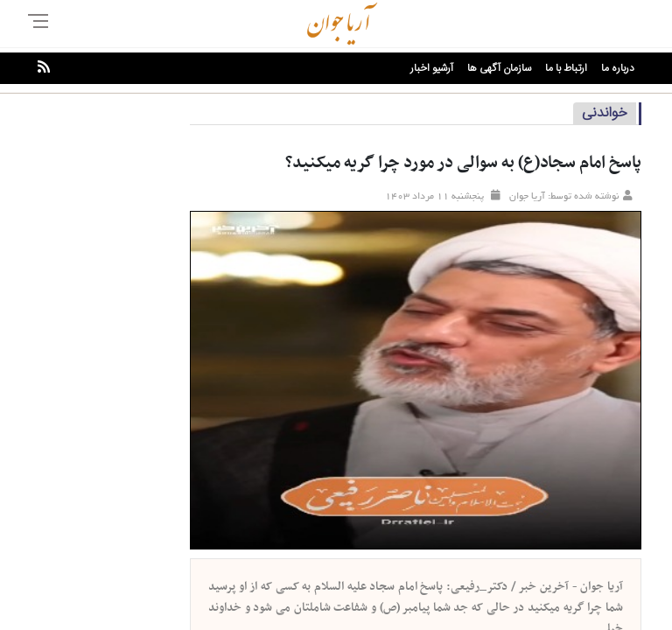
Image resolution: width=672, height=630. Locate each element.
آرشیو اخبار (432, 68)
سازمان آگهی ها (499, 68)
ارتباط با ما (566, 68)
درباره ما (618, 68)
